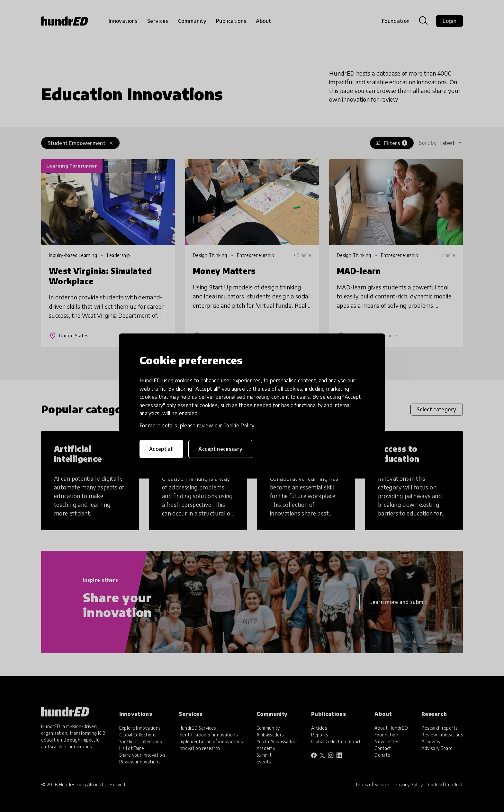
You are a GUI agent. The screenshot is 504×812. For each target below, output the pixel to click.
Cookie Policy (239, 425)
